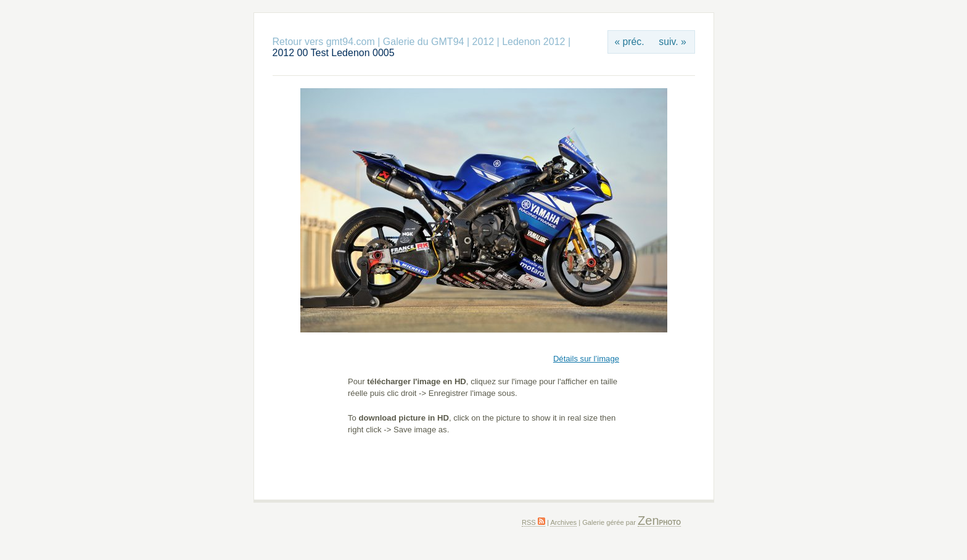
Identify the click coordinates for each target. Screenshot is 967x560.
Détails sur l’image (586, 359)
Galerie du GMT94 (424, 42)
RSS (533, 522)
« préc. (629, 42)
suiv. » (672, 42)
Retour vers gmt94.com (324, 42)
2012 (483, 42)
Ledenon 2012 (533, 42)
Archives (563, 522)
